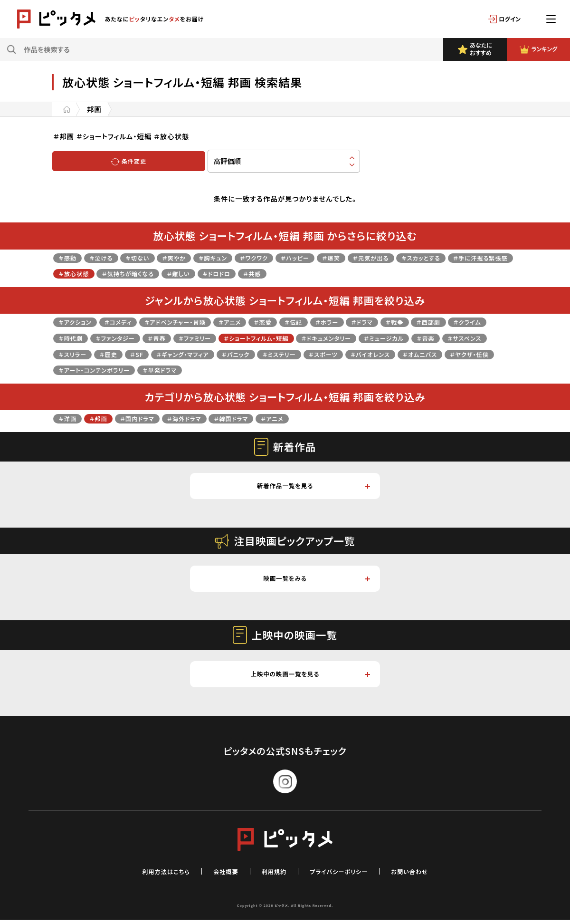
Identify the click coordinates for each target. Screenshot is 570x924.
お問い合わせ (423, 875)
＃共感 (356, 273)
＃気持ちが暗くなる (216, 273)
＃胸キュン (233, 257)
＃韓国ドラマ (254, 418)
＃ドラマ (403, 322)
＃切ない (148, 257)
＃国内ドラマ (147, 418)
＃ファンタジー (170, 338)
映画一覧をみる (316, 581)
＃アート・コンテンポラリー (272, 370)
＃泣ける (107, 257)
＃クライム (75, 338)
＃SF (235, 354)
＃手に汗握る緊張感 (91, 273)
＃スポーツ (446, 354)
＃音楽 (69, 354)
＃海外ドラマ (201, 418)
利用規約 (272, 875)
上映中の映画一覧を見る (309, 678)
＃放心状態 (154, 273)
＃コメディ (127, 322)
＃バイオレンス (82, 370)
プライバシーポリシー (344, 875)
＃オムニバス (139, 370)
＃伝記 (325, 322)
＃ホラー (363, 322)
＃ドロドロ (316, 273)
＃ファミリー (259, 338)
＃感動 (69, 257)
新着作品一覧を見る (313, 486)
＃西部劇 (477, 322)
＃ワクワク (279, 257)
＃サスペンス (113, 354)
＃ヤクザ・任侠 (195, 370)
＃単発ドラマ (347, 370)
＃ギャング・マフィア (287, 354)
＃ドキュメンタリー (410, 338)
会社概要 (220, 875)
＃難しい (273, 273)
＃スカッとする (469, 257)
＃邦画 (104, 418)
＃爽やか (189, 257)
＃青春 (217, 338)
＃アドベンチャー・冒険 (192, 322)
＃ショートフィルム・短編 (329, 338)
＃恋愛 (291, 322)
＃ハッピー (326, 257)
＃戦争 (439, 322)
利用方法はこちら (154, 875)
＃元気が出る (411, 257)
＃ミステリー (396, 354)
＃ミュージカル (475, 338)
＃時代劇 (119, 338)
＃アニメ (254, 322)
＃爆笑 (367, 257)
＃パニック (347, 354)
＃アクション (78, 322)
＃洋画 (69, 418)
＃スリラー (163, 354)
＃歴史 (203, 354)
